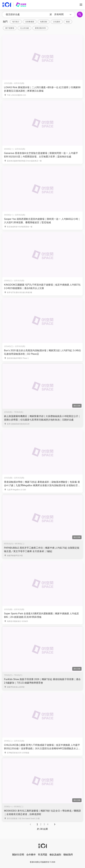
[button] (63, 14)
